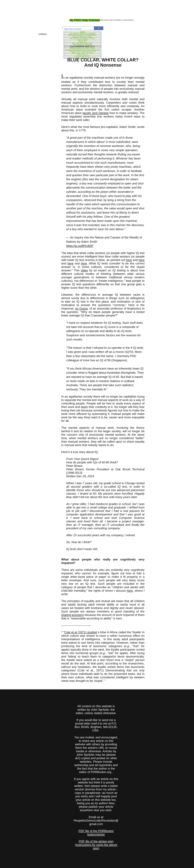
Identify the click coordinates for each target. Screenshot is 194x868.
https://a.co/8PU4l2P (80, 246)
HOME (83, 32)
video (84, 270)
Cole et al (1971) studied (81, 632)
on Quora (81, 308)
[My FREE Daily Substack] (85, 20)
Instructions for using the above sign (97, 847)
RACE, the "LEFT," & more (83, 53)
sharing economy (73, 615)
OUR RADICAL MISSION (82, 45)
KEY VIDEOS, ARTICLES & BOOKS (83, 34)
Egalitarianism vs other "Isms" (83, 48)
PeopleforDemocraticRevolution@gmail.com (96, 822)
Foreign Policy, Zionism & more (82, 51)
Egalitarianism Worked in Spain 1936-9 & (82, 50)
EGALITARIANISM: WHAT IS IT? (82, 46)
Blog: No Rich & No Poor (82, 43)
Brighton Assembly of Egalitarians (82, 35)
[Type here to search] (76, 29)
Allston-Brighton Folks (82, 37)
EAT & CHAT (83, 40)
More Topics (83, 54)
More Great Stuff (82, 56)
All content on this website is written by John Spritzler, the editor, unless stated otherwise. (96, 710)
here (129, 260)
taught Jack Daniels (96, 113)
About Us (82, 42)
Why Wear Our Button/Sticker (82, 38)
